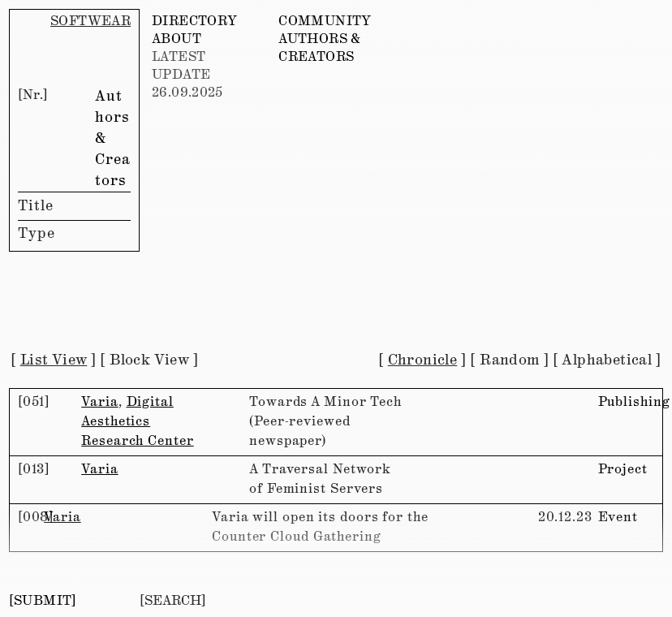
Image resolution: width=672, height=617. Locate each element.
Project (623, 470)
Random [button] (509, 360)
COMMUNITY (325, 22)
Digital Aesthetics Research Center (138, 422)
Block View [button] (149, 360)
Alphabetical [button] (607, 360)
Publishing (634, 402)
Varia (100, 402)
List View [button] (54, 360)
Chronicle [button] (423, 360)
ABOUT (177, 39)
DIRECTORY (194, 22)
